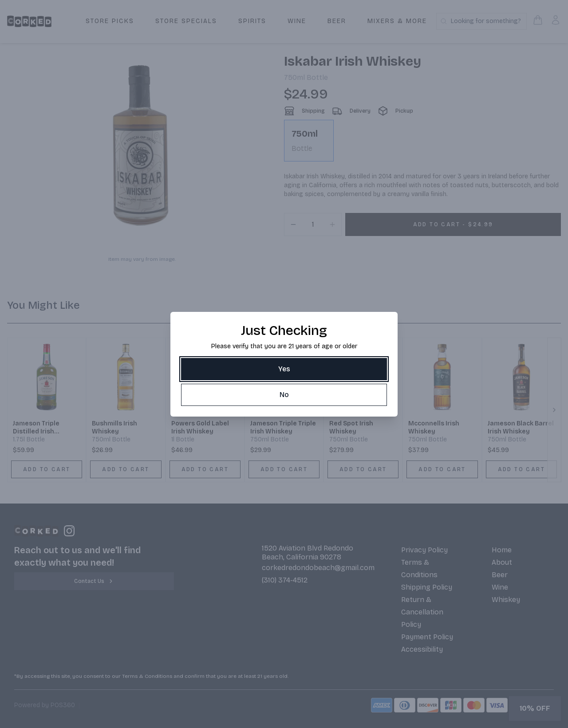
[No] (284, 395)
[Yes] (284, 369)
